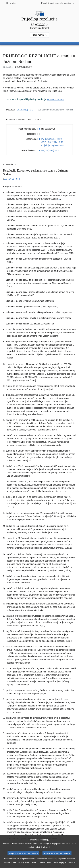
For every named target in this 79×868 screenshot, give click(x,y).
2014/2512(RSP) (25, 110)
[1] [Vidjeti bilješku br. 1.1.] (59, 199)
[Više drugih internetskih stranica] (58, 3)
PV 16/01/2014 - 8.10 (52, 139)
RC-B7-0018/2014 (55, 99)
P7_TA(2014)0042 (50, 150)
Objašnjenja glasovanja (53, 145)
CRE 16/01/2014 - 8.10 (52, 142)
